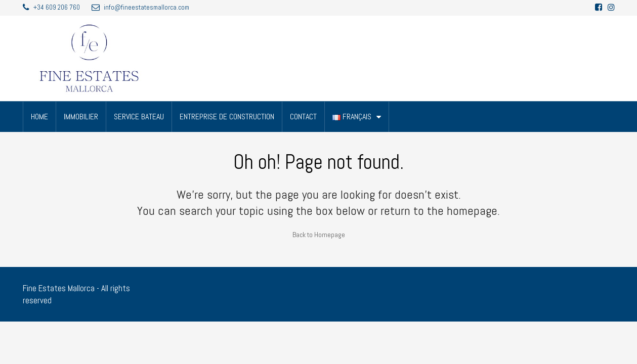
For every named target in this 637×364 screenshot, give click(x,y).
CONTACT (303, 117)
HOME (39, 117)
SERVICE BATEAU (139, 117)
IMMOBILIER (81, 117)
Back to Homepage (319, 235)
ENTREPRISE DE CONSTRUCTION (227, 117)
